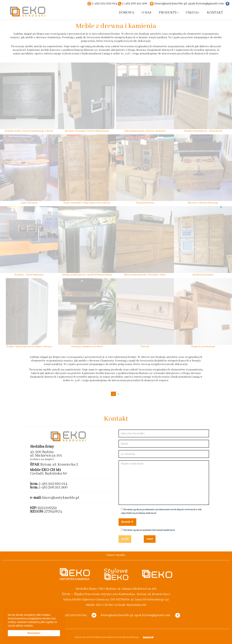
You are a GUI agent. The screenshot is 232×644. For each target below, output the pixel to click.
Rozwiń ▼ (127, 522)
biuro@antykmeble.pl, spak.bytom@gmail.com (189, 4)
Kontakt (215, 13)
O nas (146, 13)
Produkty (169, 13)
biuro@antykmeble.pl (61, 498)
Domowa (126, 13)
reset (150, 539)
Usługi (193, 13)
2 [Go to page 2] (119, 394)
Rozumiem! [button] (34, 633)
